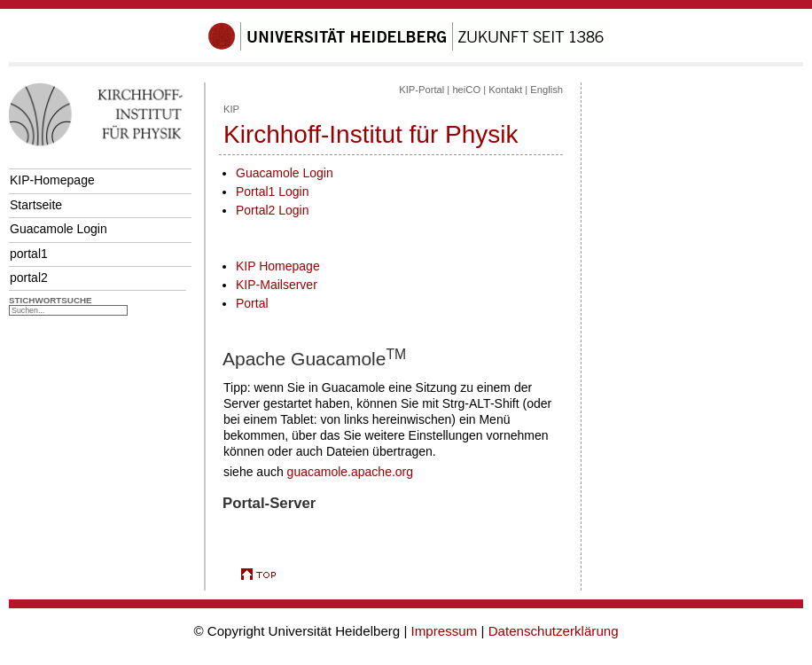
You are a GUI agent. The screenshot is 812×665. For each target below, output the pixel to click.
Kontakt (505, 90)
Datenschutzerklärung (554, 631)
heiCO (466, 90)
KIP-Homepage (52, 180)
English (547, 90)
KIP (231, 109)
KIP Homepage (278, 266)
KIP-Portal (422, 90)
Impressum (445, 631)
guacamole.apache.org (350, 472)
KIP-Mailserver (277, 285)
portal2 (29, 278)
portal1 (29, 254)
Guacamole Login (59, 229)
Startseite (36, 205)
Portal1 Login (273, 192)
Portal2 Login (273, 210)
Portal (252, 303)
